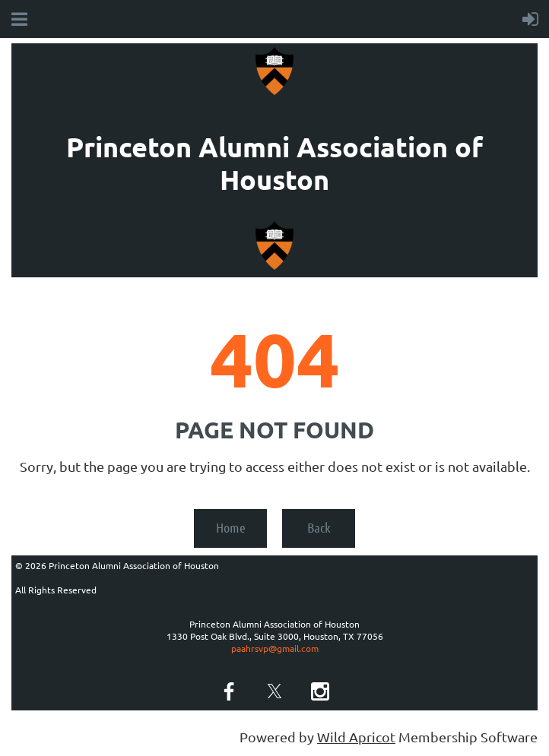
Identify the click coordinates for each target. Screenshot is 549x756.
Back (319, 527)
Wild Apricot (356, 737)
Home (231, 527)
